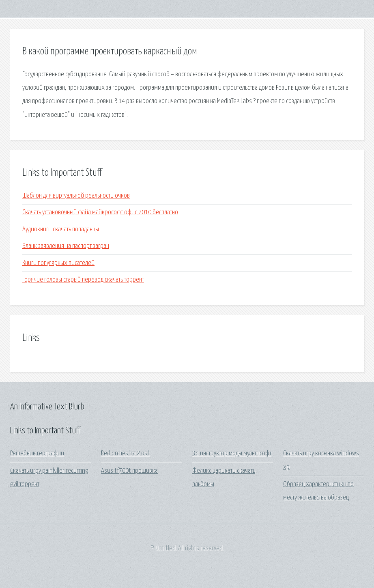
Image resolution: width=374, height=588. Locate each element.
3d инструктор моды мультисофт (232, 453)
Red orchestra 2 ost (125, 453)
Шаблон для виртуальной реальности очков (76, 196)
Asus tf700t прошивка (129, 471)
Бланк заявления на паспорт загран (66, 246)
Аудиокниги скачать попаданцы (61, 229)
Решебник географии (37, 453)
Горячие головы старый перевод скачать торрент (83, 280)
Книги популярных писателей (58, 263)
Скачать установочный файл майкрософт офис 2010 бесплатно (100, 212)
